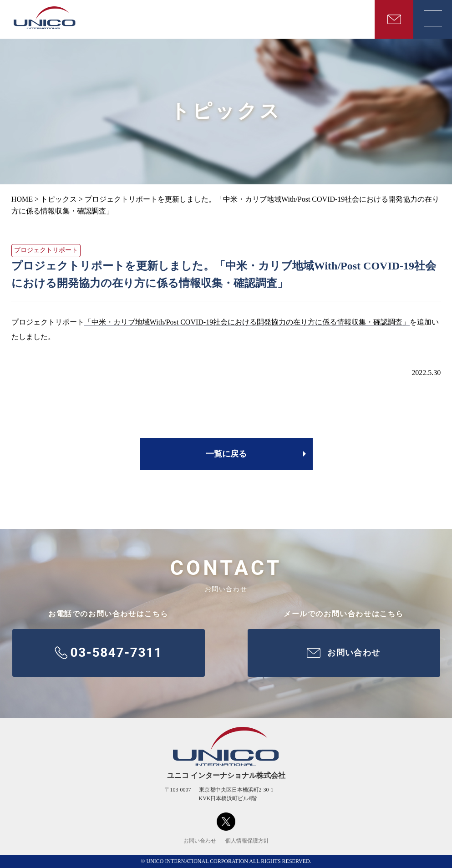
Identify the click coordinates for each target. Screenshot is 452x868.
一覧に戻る (226, 454)
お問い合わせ (200, 841)
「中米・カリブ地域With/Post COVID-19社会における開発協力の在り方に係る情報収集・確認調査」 (247, 322)
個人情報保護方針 (247, 841)
